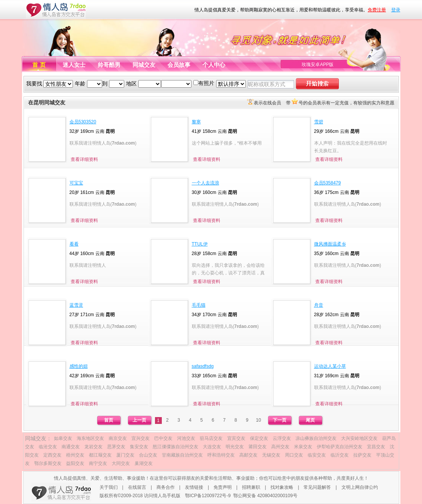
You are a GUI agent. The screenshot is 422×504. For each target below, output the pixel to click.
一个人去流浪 (205, 183)
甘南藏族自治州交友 (182, 455)
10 (258, 420)
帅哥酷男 (109, 65)
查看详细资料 (84, 159)
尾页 (310, 420)
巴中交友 (163, 438)
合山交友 (148, 455)
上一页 (139, 420)
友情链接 (194, 487)
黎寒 (196, 122)
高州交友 (280, 447)
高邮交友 (248, 455)
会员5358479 (328, 183)
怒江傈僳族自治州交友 (175, 447)
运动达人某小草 (330, 366)
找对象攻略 (282, 487)
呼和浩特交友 (221, 455)
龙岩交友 (93, 447)
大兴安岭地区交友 (359, 438)
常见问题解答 (317, 487)
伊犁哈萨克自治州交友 (340, 447)
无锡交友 (271, 455)
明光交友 (235, 447)
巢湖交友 (144, 463)
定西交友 (52, 455)
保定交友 (259, 438)
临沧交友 (48, 447)
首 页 (39, 65)
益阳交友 (75, 463)
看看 (74, 244)
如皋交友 (63, 438)
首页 (109, 420)
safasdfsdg (203, 366)
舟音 (319, 305)
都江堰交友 (100, 455)
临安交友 (317, 455)
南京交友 (118, 438)
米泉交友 (303, 447)
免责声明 (223, 487)
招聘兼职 (251, 487)
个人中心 (214, 65)
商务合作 (166, 487)
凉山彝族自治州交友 (316, 438)
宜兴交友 (141, 438)
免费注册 (377, 10)
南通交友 (71, 447)
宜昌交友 (376, 447)
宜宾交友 (236, 438)
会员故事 (179, 65)
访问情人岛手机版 (162, 496)
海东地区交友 (90, 438)
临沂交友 (340, 455)
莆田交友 (258, 447)
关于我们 (109, 487)
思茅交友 (116, 447)
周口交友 (294, 455)
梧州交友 (75, 455)
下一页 (280, 420)
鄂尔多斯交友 (48, 463)
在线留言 (137, 487)
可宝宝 (76, 183)
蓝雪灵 (76, 305)
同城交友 (144, 65)
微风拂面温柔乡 (330, 244)
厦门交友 (125, 455)
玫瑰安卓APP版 (318, 65)
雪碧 (319, 122)
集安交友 (139, 447)
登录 (396, 10)
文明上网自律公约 (360, 487)
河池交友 (186, 438)
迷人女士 (74, 65)
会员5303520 (83, 122)
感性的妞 (79, 366)
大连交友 (212, 447)
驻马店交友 (211, 438)
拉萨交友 (362, 455)
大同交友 (121, 463)
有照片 (206, 83)
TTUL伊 (200, 244)
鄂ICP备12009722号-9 (208, 496)
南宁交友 (98, 463)
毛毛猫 (199, 305)
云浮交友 (282, 438)
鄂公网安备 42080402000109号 (265, 496)
